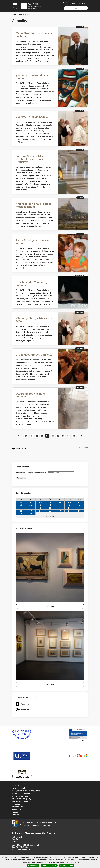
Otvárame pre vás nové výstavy (31, 395)
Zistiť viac (50, 606)
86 (58, 436)
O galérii (16, 785)
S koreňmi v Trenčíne (21, 793)
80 (26, 436)
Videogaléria (17, 807)
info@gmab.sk (24, 849)
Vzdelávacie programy (22, 799)
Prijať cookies (33, 866)
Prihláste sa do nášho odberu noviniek (31, 473)
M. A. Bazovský (18, 788)
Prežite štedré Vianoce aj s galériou (32, 284)
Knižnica (16, 815)
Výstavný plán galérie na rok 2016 (34, 320)
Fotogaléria (17, 804)
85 (53, 436)
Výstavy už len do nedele (32, 117)
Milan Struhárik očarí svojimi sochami (34, 35)
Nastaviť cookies (67, 866)
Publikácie (16, 809)
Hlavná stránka (17, 14)
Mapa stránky (65, 3)
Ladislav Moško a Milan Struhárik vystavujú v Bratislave (30, 159)
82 (37, 436)
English (82, 3)
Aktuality (16, 783)
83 (42, 436)
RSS (73, 3)
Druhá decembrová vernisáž (34, 355)
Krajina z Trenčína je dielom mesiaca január (33, 205)
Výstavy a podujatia (20, 796)
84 (47, 436)
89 (74, 436)
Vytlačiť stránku (20, 448)
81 (32, 436)
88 (68, 436)
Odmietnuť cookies (49, 866)
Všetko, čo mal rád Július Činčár (32, 77)
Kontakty (16, 812)
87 (63, 436)
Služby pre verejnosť (21, 801)
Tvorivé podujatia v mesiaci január (33, 242)
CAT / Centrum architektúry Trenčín (27, 791)
